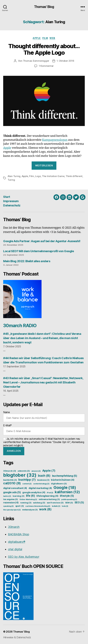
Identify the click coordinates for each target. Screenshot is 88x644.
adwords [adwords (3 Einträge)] (24, 471)
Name (44, 416)
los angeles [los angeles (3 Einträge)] (11, 499)
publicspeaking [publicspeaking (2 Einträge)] (69, 499)
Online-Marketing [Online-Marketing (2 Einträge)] (28, 499)
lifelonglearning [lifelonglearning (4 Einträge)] (47, 496)
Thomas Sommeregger (36, 61)
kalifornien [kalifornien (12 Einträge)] (67, 492)
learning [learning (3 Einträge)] (19, 496)
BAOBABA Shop (19, 534)
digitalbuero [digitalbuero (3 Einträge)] (59, 484)
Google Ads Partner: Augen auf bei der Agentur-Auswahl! (42, 241)
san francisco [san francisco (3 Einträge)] (55, 503)
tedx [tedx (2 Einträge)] (65, 506)
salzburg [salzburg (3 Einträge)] (39, 503)
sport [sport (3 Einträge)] (20, 506)
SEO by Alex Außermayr (24, 557)
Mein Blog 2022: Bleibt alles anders (27, 261)
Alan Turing (14, 176)
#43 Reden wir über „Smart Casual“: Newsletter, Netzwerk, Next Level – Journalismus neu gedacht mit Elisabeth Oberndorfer (43, 382)
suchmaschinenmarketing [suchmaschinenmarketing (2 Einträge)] (38, 506)
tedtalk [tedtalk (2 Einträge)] (56, 506)
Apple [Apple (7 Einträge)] (49, 470)
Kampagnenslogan (55, 140)
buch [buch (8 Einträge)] (44, 476)
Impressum (11, 201)
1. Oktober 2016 (65, 61)
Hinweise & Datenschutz (17, 637)
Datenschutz (12, 205)
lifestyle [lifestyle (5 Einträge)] (67, 496)
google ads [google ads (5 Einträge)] (12, 492)
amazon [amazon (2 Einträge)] (36, 471)
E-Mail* (44, 429)
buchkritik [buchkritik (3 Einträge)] (10, 480)
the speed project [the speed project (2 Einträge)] (12, 510)
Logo (38, 176)
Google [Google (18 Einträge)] (65, 487)
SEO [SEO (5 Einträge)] (79, 502)
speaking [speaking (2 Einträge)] (8, 506)
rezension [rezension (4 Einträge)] (11, 503)
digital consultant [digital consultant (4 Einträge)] (15, 488)
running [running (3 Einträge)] (26, 503)
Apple (37, 38)
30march (14, 527)
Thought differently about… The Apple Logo (44, 49)
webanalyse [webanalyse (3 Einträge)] (30, 510)
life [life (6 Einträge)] (31, 496)
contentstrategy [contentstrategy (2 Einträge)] (41, 484)
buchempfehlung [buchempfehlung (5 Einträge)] (65, 476)
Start (7, 197)
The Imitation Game (53, 176)
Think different (74, 176)
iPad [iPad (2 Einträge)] (50, 493)
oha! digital (15, 549)
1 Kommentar (46, 66)
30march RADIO (20, 326)
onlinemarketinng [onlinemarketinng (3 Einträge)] (49, 499)
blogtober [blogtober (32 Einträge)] (20, 475)
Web (52, 38)
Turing (11, 180)
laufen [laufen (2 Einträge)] (7, 496)
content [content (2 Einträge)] (27, 484)
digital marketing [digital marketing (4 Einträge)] (40, 488)
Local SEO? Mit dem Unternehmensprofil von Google (38, 251)
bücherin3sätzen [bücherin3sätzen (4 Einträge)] (63, 480)
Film (45, 38)
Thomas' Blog (44, 7)
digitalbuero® (17, 542)
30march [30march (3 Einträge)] (10, 471)
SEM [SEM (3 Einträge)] (69, 503)
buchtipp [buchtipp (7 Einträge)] (27, 480)
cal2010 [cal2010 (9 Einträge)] (12, 483)
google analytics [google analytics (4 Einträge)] (34, 492)
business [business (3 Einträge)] (43, 480)
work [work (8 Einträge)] (45, 509)
